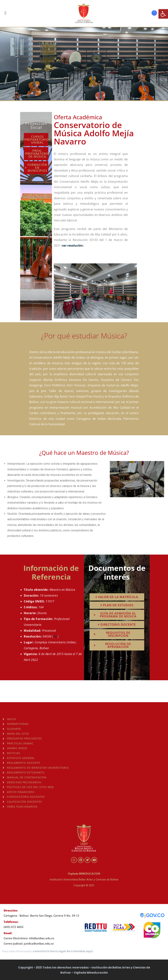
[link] (163, 14)
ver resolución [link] (72, 246)
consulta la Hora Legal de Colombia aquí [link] (63, 951)
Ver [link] (56, 636)
